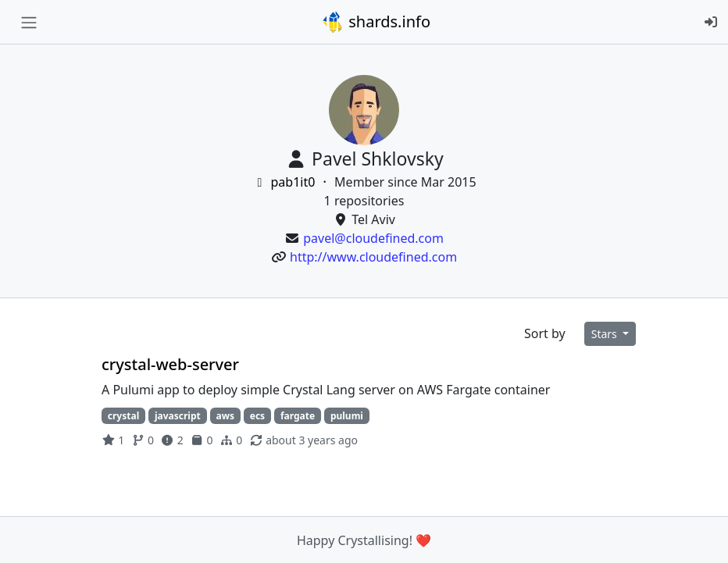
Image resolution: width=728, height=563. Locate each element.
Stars (606, 334)
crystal (123, 416)
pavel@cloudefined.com (373, 238)
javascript (178, 416)
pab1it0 (285, 182)
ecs (257, 416)
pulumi (347, 416)
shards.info (376, 22)
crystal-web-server (170, 364)
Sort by (545, 333)
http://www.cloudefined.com (373, 257)
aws (225, 416)
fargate (298, 416)
